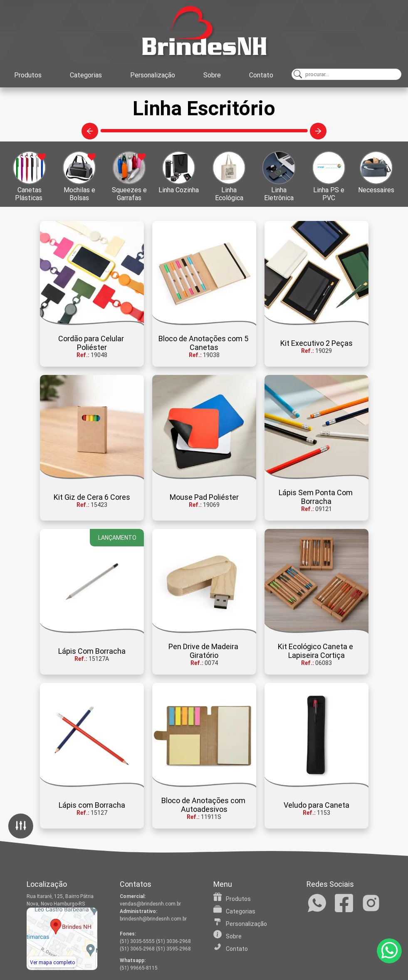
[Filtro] (21, 827)
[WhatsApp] (389, 951)
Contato (261, 75)
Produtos (28, 75)
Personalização (153, 75)
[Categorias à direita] (318, 131)
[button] (25, 176)
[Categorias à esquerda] (90, 131)
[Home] (204, 31)
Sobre (212, 75)
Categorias (86, 75)
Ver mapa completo (52, 963)
